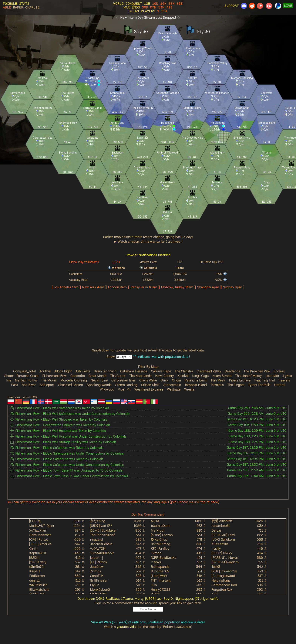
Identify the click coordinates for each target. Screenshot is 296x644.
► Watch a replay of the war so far (139, 241)
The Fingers (236, 385)
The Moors (49, 380)
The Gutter (118, 376)
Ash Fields (83, 371)
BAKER (18, 8)
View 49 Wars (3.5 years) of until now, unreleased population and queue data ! (148, 622)
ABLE (7, 8)
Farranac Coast (28, 376)
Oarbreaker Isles (123, 380)
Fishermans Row (54, 376)
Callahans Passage (134, 371)
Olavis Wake (148, 380)
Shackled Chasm (71, 385)
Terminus (217, 385)
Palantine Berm (196, 380)
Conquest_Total (24, 371)
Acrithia (45, 371)
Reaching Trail (264, 380)
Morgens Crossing (74, 380)
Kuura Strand (222, 376)
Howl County (165, 376)
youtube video (127, 627)
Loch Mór (272, 376)
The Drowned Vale (257, 371)
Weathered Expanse (149, 389)
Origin (176, 380)
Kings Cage (200, 376)
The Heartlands (140, 376)
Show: (111, 357)
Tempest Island (196, 385)
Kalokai (183, 376)
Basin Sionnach (105, 371)
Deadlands (232, 371)
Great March (98, 376)
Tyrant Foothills (259, 385)
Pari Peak (218, 380)
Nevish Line (99, 380)
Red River (29, 385)
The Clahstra (184, 371)
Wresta (189, 389)
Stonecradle (172, 385)
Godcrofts (78, 376)
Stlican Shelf (150, 385)
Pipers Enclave (240, 380)
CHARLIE (32, 8)
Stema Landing (126, 385)
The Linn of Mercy (248, 376)
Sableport (47, 385)
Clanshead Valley (209, 371)
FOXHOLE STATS (16, 4)
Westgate (174, 389)
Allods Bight (63, 371)
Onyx (164, 380)
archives (174, 241)
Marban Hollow (26, 380)
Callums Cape (161, 371)
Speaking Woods (99, 385)
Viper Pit (124, 389)
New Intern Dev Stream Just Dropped (148, 17)
